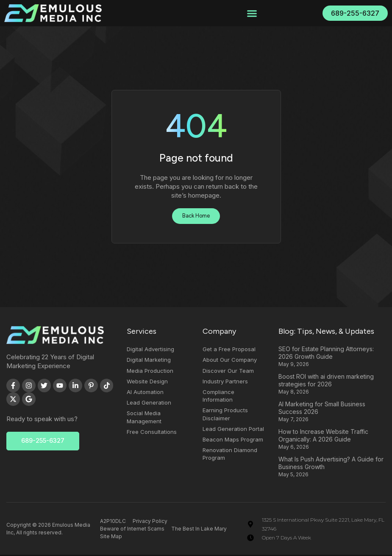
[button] (252, 13)
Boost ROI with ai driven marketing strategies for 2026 (326, 381)
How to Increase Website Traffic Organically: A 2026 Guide (323, 437)
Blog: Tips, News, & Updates (326, 332)
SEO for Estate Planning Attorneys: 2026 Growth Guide (326, 354)
